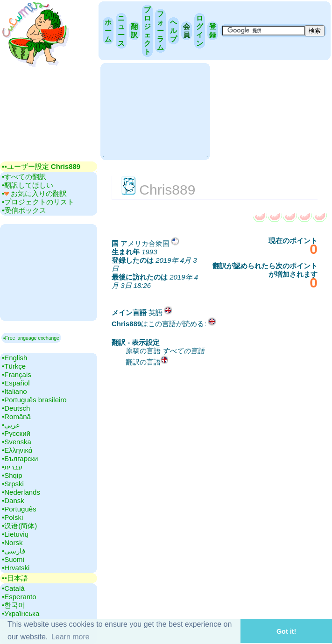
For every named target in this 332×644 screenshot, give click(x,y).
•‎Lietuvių (15, 534)
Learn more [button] (71, 637)
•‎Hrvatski (16, 568)
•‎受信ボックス (24, 210)
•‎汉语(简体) (19, 526)
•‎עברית (12, 467)
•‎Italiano (14, 391)
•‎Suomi (13, 559)
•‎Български (20, 458)
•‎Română (16, 416)
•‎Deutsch (16, 408)
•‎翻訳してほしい (28, 185)
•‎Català (13, 588)
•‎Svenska (17, 442)
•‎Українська (21, 613)
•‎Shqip (12, 475)
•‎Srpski (13, 484)
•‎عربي (11, 425)
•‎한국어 (14, 605)
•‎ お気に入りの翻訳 (34, 193)
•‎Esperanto (19, 597)
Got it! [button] (286, 631)
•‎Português (19, 509)
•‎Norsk (12, 542)
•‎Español (16, 383)
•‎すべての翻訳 (24, 177)
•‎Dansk (13, 500)
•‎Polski (12, 517)
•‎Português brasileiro (34, 400)
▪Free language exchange (31, 338)
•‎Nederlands (21, 492)
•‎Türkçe (14, 366)
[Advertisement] (155, 111)
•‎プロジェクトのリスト (38, 202)
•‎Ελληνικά (17, 450)
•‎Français (17, 374)
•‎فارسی (14, 551)
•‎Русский (16, 433)
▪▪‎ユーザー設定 (41, 166)
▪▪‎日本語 (15, 578)
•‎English (14, 358)
